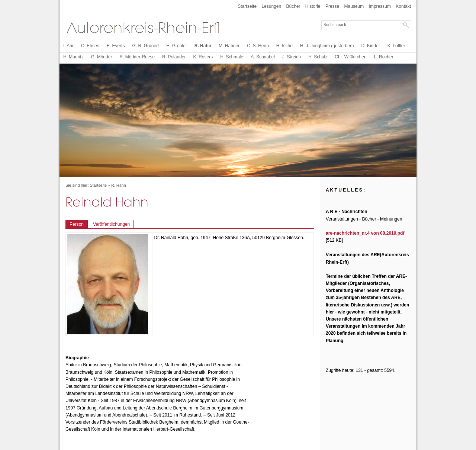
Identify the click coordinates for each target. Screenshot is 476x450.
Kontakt (403, 6)
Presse (332, 6)
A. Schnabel (263, 57)
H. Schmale (232, 57)
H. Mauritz (73, 57)
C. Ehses (90, 46)
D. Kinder (371, 46)
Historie (313, 6)
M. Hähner (229, 46)
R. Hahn (203, 46)
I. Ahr (68, 46)
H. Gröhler (176, 46)
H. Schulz (318, 57)
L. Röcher (384, 57)
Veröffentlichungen (111, 224)
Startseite (247, 6)
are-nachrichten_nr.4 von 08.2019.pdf (365, 233)
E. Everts (116, 46)
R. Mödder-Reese (137, 57)
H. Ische (284, 46)
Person (77, 224)
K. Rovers (203, 57)
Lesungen (271, 6)
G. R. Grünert (145, 46)
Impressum (380, 6)
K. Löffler (396, 46)
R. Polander (174, 57)
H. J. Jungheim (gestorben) (327, 46)
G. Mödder (102, 57)
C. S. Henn (258, 46)
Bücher (293, 6)
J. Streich (292, 57)
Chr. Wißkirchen (350, 57)
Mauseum (354, 6)
